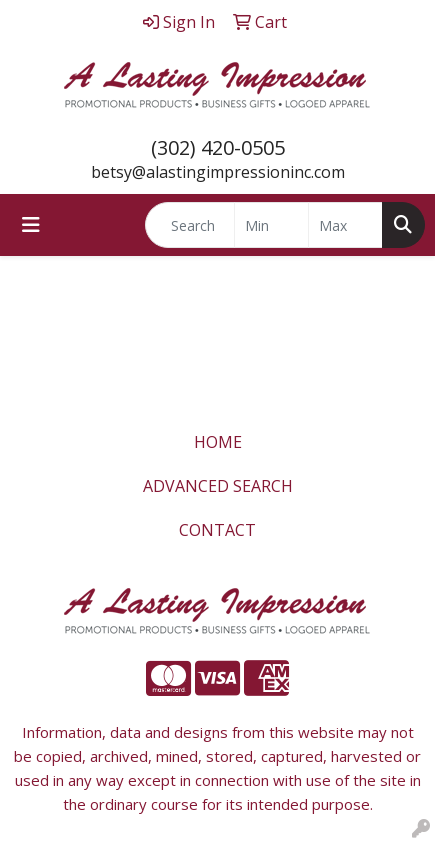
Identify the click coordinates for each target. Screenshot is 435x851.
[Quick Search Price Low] (271, 225)
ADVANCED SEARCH (218, 486)
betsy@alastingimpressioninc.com (218, 172)
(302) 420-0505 (218, 147)
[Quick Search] (190, 225)
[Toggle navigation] (31, 225)
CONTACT (217, 530)
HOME (218, 442)
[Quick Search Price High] (345, 225)
